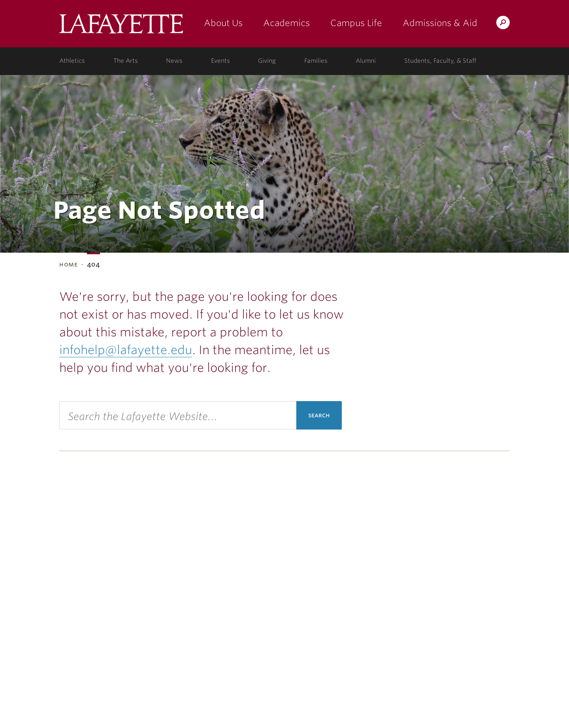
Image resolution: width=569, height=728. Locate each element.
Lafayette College (121, 27)
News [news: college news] (174, 61)
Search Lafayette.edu (503, 24)
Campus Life (356, 23)
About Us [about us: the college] (223, 23)
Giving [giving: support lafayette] (267, 61)
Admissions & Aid (440, 23)
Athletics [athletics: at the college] (72, 61)
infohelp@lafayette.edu (126, 350)
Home (69, 264)
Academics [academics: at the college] (286, 23)
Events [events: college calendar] (220, 61)
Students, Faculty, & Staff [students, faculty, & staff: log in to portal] (440, 61)
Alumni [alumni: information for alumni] (366, 61)
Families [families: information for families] (316, 61)
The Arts (126, 61)
